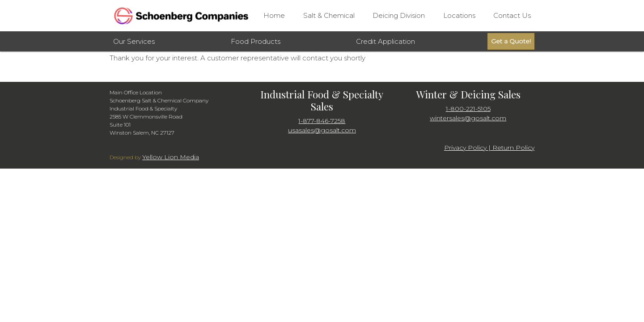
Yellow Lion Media (171, 157)
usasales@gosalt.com (322, 130)
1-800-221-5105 (468, 109)
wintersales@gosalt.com (468, 118)
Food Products (256, 41)
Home (274, 15)
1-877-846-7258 (322, 121)
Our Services (134, 41)
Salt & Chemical (329, 15)
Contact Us (512, 15)
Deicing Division (399, 15)
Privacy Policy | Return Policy (489, 148)
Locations (459, 15)
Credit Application (386, 41)
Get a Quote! (511, 41)
